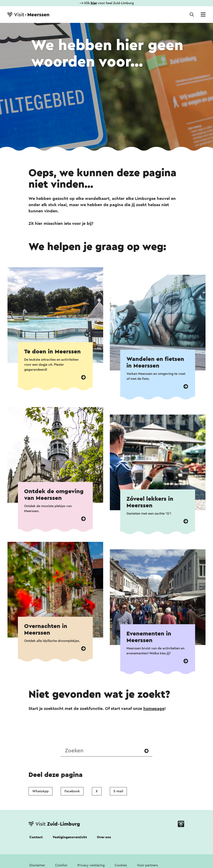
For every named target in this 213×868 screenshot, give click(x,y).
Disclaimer (37, 865)
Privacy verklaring (91, 865)
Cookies (121, 865)
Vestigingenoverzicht (70, 837)
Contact (36, 837)
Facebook (72, 791)
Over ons (104, 837)
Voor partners (147, 865)
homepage (154, 709)
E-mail (118, 791)
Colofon (61, 865)
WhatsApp (40, 791)
